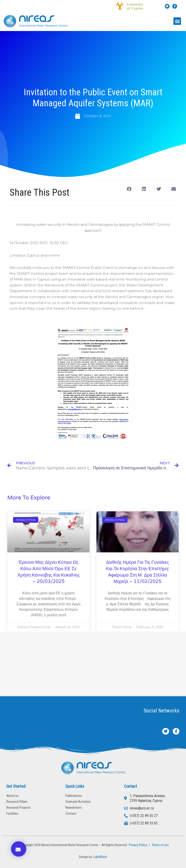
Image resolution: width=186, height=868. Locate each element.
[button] (177, 21)
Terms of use (160, 845)
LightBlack (100, 857)
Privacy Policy (137, 845)
